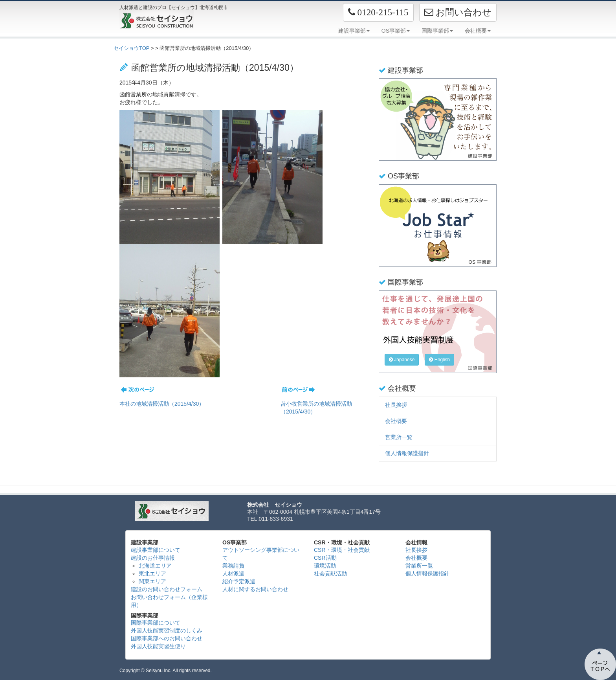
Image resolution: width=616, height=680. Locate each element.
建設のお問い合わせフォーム (167, 589)
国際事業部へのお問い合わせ (167, 638)
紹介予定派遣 (239, 581)
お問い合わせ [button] (458, 12)
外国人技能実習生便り (158, 646)
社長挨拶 (396, 405)
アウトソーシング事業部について (261, 554)
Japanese (402, 360)
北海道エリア (155, 566)
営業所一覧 (399, 437)
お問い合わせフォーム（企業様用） (169, 601)
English (439, 360)
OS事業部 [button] (396, 31)
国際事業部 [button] (437, 31)
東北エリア (152, 573)
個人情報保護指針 (407, 453)
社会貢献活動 (330, 573)
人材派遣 (233, 573)
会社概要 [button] (478, 31)
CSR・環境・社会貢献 (342, 550)
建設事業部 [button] (354, 31)
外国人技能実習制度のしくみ (167, 630)
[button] (378, 12)
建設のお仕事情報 (153, 558)
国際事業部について (156, 623)
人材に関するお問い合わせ (255, 589)
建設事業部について (156, 550)
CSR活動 (325, 558)
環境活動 (325, 566)
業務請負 (233, 566)
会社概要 (396, 421)
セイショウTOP (131, 48)
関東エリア (152, 581)
